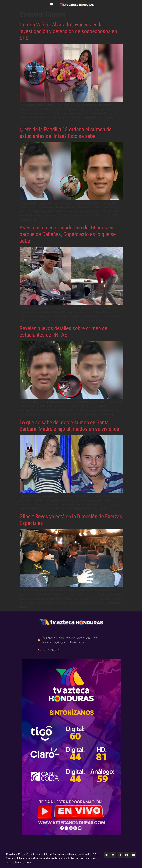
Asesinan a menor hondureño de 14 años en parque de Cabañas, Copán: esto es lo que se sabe (68, 234)
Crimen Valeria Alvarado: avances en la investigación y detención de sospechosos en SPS (68, 31)
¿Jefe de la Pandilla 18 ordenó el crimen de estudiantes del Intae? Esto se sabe (66, 133)
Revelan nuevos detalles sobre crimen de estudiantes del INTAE (63, 332)
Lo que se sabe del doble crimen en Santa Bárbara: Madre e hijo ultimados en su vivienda (69, 426)
